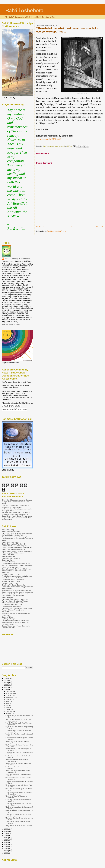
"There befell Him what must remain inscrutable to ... (17, 760)
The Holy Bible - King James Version (15, 601)
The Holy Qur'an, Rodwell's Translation (16, 594)
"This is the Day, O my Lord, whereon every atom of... (17, 742)
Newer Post (41, 226)
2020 (6, 829)
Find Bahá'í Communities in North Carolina (17, 576)
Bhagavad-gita (7, 560)
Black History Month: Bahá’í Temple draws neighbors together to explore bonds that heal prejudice (17, 518)
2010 (6, 849)
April (8, 708)
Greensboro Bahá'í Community (13, 580)
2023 (6, 685)
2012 (6, 844)
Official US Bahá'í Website (11, 574)
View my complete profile (11, 324)
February (9, 712)
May (8, 706)
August (9, 700)
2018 (6, 833)
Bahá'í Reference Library (11, 542)
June (8, 704)
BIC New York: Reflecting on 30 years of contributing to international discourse (16, 513)
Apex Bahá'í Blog (8, 530)
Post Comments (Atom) (56, 231)
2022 (6, 687)
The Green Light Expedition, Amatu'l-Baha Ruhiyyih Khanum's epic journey (17, 609)
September (10, 697)
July (8, 702)
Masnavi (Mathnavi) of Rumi (12, 605)
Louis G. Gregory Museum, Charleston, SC (17, 547)
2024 (6, 683)
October (9, 695)
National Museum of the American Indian (16, 590)
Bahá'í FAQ (6, 572)
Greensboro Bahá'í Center (11, 581)
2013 (6, 842)
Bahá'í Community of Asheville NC (14, 549)
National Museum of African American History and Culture (15, 623)
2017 (6, 836)
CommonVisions (8, 617)
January (9, 714)
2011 (6, 846)
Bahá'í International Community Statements (17, 592)
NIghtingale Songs (8, 619)
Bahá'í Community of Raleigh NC (14, 544)
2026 (6, 678)
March (8, 710)
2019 (6, 831)
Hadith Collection (8, 555)
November (10, 693)
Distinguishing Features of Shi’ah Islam (16, 621)
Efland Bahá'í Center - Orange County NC (17, 551)
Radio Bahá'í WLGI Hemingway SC (14, 546)
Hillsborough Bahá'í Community (13, 553)
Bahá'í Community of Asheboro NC (18, 258)
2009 (6, 851)
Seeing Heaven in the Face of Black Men (16, 569)
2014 (6, 840)
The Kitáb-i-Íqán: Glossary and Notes (15, 599)
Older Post (99, 226)
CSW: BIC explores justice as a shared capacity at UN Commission (16, 506)
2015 (6, 838)
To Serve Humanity (9, 562)
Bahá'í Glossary (7, 597)
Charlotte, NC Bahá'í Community (13, 585)
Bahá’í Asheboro (24, 10)
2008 (6, 853)
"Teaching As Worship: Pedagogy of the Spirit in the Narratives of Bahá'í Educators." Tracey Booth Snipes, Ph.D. (17, 565)
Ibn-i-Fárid (5, 612)
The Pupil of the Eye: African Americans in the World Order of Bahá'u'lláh (17, 534)
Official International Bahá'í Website (14, 578)
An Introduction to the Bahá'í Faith (14, 571)
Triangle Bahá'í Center (10, 583)
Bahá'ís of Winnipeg (9, 556)
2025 (6, 681)
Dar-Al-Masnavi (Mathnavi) (11, 606)
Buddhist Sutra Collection (11, 558)
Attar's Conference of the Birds (13, 603)
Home (70, 226)
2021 (6, 689)
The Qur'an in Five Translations (13, 596)
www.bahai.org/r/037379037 (49, 139)
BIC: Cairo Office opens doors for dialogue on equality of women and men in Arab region (17, 502)
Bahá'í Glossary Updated (11, 531)
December (10, 691)
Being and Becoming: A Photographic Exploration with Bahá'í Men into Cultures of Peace (17, 539)
